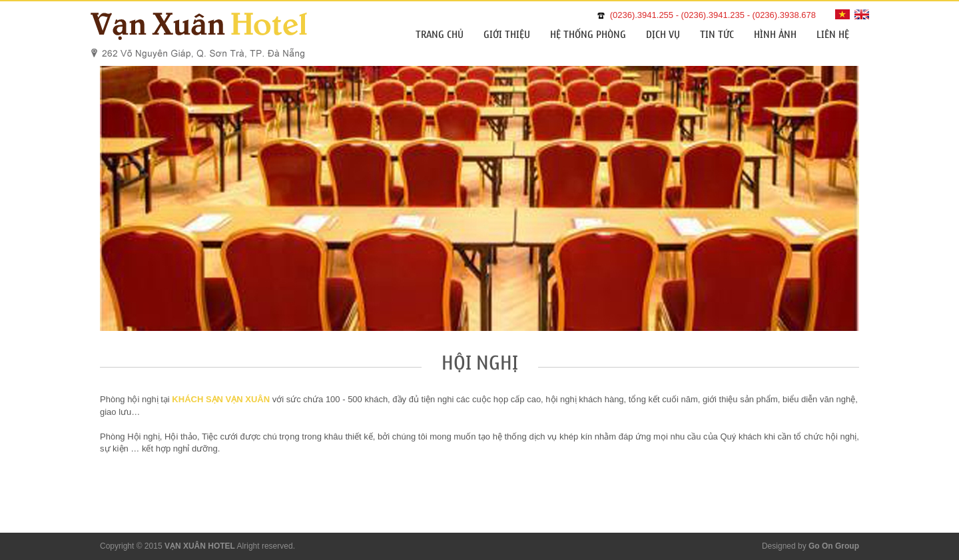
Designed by (810, 546)
